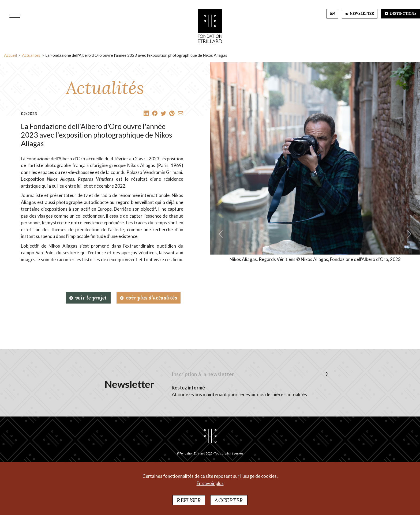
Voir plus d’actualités (149, 298)
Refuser (189, 502)
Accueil (10, 55)
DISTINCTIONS (401, 14)
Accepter (229, 502)
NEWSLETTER (360, 14)
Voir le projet (88, 298)
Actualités (31, 55)
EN (333, 14)
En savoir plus (210, 485)
